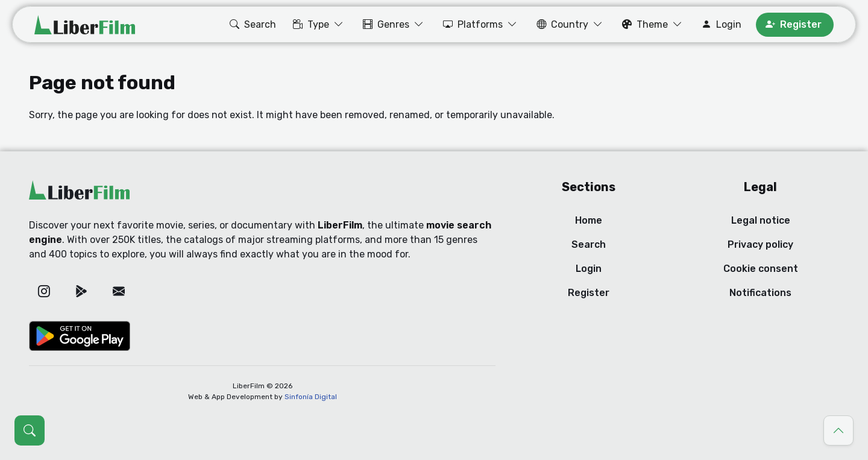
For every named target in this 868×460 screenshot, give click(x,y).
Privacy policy (760, 244)
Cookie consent (761, 269)
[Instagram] (44, 291)
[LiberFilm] (85, 25)
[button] (252, 25)
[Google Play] (81, 291)
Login (589, 269)
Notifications (760, 293)
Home (589, 220)
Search (589, 244)
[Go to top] (838, 430)
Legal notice (761, 220)
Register (589, 293)
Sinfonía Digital (311, 397)
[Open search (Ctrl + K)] (30, 430)
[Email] (119, 291)
